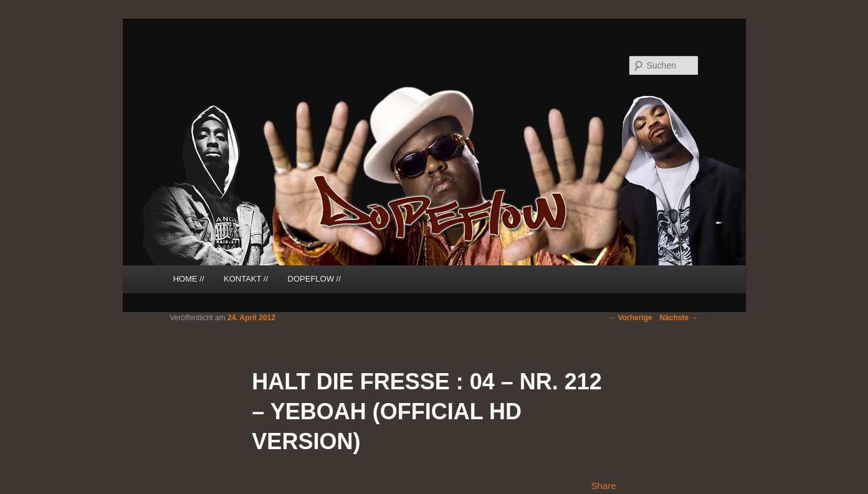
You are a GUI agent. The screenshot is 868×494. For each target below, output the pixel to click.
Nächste (679, 318)
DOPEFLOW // (314, 279)
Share (604, 486)
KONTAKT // (246, 279)
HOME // (189, 279)
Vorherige (630, 318)
